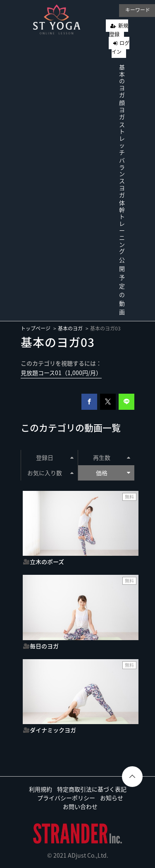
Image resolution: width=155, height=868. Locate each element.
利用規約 (41, 789)
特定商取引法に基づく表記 (92, 789)
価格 (113, 473)
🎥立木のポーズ (43, 562)
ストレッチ (122, 138)
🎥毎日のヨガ (41, 646)
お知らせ (112, 798)
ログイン (120, 47)
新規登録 (119, 30)
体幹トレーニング (122, 227)
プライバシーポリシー (66, 798)
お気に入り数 (50, 473)
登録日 (55, 457)
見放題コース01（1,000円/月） (61, 373)
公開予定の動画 (122, 286)
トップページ (36, 328)
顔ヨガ (122, 110)
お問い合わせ (80, 806)
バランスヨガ (122, 177)
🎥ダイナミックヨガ (49, 730)
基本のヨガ (122, 81)
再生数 (112, 457)
